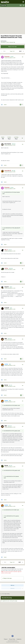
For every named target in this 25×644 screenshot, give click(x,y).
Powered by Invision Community (13, 642)
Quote (5, 105)
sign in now (8, 570)
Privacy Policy (12, 639)
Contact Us (19, 639)
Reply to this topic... (7, 578)
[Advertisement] (12, 20)
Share (13, 585)
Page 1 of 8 (12, 51)
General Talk (12, 42)
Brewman (4, 41)
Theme (6, 639)
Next (20, 51)
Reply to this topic (13, 47)
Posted (10, 58)
